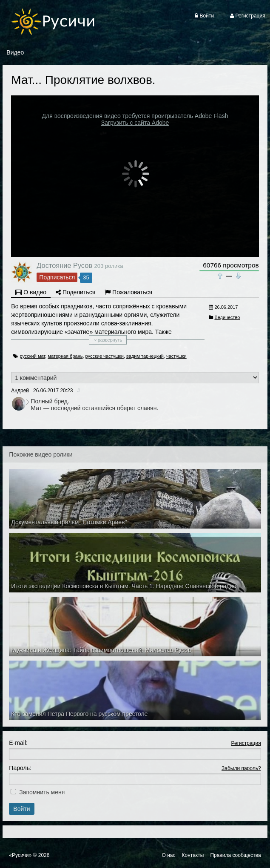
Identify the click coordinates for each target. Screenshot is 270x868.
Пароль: (20, 768)
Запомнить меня (42, 792)
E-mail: (18, 743)
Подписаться (57, 277)
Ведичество (227, 317)
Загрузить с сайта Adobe (135, 123)
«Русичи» (20, 855)
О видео (31, 292)
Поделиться (75, 292)
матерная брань (65, 356)
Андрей (20, 391)
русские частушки (105, 356)
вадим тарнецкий (145, 356)
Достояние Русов (64, 265)
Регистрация (246, 743)
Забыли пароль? (241, 768)
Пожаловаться (128, 292)
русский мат (32, 356)
